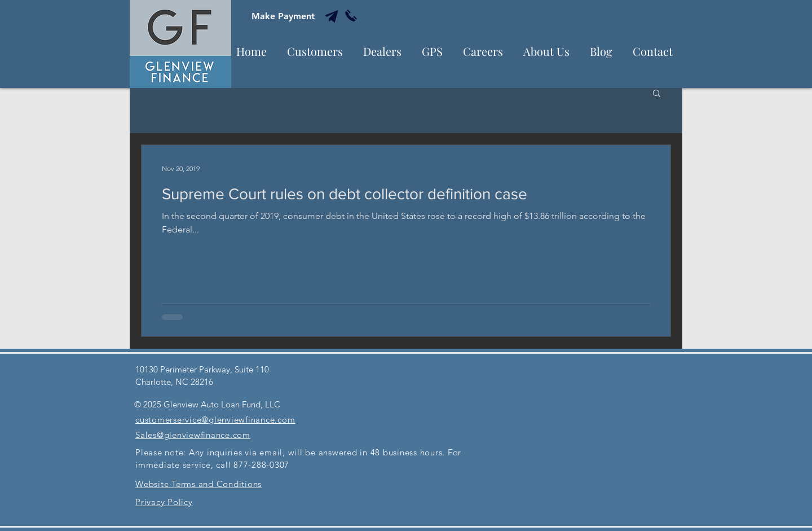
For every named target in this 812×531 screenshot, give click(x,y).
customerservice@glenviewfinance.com (215, 420)
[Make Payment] (283, 16)
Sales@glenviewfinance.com (193, 435)
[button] (657, 94)
